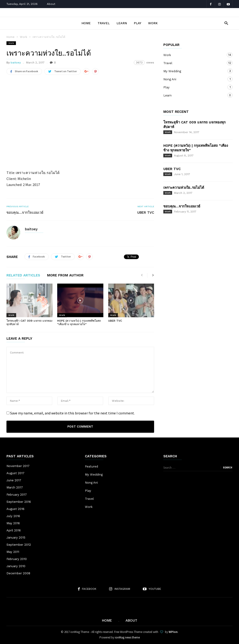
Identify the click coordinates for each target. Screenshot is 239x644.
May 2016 (13, 523)
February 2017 (17, 495)
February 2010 (17, 559)
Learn (122, 23)
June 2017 (14, 480)
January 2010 (16, 566)
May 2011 (13, 552)
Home (86, 23)
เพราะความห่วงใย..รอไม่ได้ (184, 188)
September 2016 (19, 502)
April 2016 (14, 530)
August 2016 (15, 509)
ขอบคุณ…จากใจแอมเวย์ (25, 213)
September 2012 (19, 545)
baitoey (16, 63)
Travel (104, 23)
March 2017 (15, 487)
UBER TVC (146, 213)
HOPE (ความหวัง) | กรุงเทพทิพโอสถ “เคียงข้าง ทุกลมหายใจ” (79, 322)
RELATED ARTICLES (23, 276)
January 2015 (16, 538)
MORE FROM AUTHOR (65, 276)
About (51, 4)
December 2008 (18, 573)
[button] (225, 23)
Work (153, 23)
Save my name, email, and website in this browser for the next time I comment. (72, 413)
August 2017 (15, 473)
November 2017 (18, 466)
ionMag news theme (127, 637)
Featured (91, 466)
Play (137, 23)
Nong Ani (193, 79)
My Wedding (193, 71)
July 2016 (13, 516)
